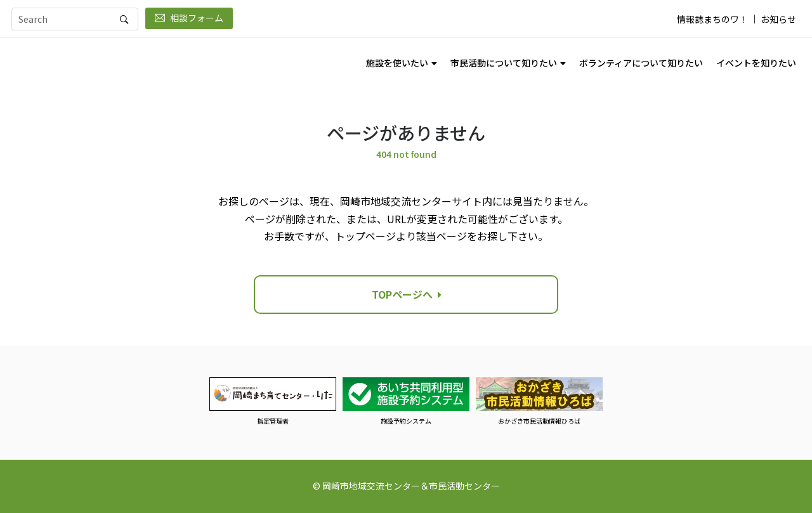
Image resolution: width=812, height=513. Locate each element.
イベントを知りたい (756, 63)
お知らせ (778, 19)
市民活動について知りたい (504, 63)
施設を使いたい (397, 63)
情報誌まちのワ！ (712, 19)
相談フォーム (189, 18)
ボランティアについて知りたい (641, 63)
